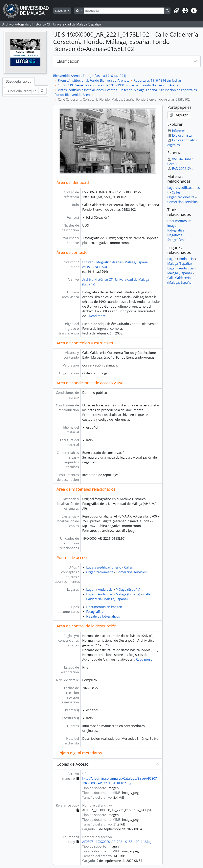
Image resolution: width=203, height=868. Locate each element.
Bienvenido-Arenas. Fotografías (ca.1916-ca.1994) (90, 76)
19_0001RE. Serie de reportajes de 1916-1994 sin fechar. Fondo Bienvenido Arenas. (119, 85)
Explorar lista (180, 135)
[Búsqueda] (124, 11)
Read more (97, 316)
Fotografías (95, 612)
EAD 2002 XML (180, 169)
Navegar (61, 11)
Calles (128, 567)
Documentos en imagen (104, 607)
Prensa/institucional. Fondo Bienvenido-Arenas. (93, 80)
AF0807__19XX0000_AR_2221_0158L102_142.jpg (117, 842)
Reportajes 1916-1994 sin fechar (158, 80)
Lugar (90, 589)
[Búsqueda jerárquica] (21, 91)
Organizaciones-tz (100, 572)
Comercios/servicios (132, 572)
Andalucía (105, 589)
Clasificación (68, 61)
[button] (176, 11)
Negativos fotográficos (103, 616)
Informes (176, 131)
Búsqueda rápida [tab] (19, 81)
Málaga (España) (128, 589)
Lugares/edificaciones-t (104, 567)
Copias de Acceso (73, 764)
